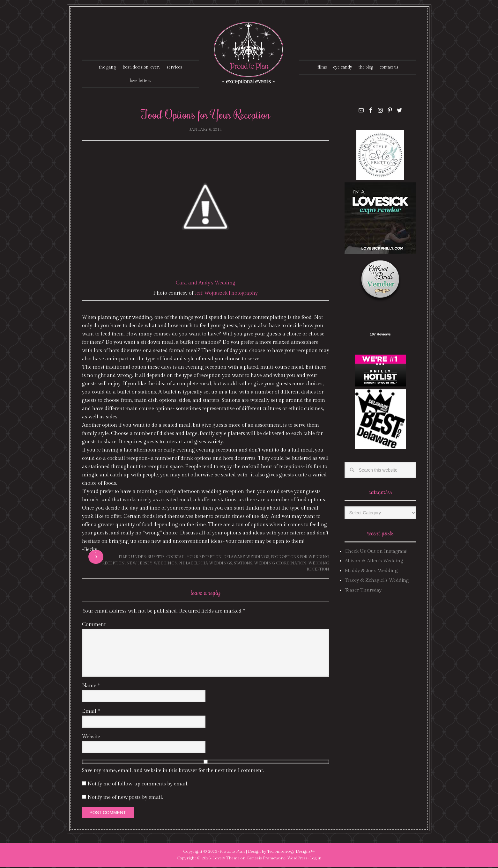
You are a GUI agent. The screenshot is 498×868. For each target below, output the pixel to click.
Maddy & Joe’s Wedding (371, 572)
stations (243, 564)
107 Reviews (380, 335)
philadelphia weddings (205, 564)
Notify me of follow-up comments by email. (138, 785)
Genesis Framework (266, 859)
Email (91, 712)
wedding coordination (280, 564)
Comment (94, 625)
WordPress (297, 859)
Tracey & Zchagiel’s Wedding (377, 581)
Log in (316, 859)
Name (91, 687)
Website (91, 738)
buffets (156, 558)
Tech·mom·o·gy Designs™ (291, 852)
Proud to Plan (232, 852)
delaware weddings (246, 558)
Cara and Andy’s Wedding (206, 284)
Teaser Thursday (363, 591)
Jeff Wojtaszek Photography (226, 294)
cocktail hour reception (194, 558)
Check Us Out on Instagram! (376, 552)
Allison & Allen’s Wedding (374, 562)
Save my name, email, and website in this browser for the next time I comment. (173, 772)
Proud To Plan (249, 53)
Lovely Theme (226, 859)
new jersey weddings (152, 564)
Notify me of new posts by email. (125, 798)
